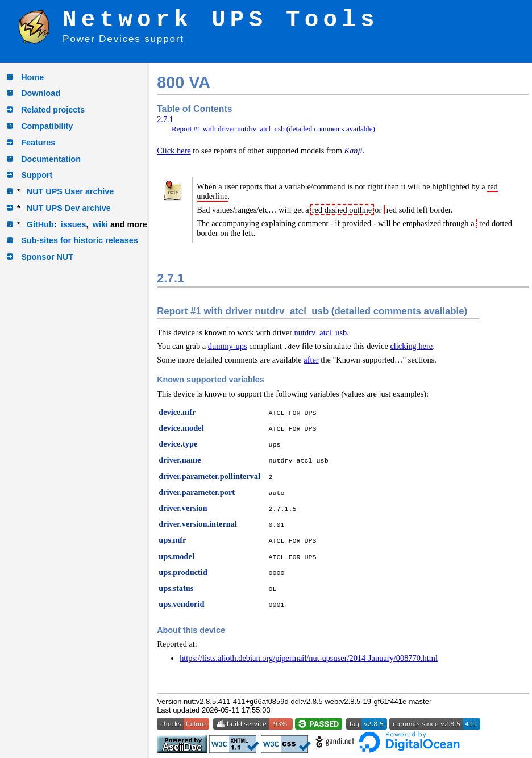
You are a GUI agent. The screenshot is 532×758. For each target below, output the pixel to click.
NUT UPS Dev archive (69, 208)
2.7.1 (165, 119)
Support (37, 175)
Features (38, 143)
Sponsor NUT (47, 257)
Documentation (51, 159)
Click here (174, 151)
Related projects (53, 110)
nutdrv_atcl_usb (321, 332)
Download (41, 93)
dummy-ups (228, 346)
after (311, 360)
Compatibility (47, 126)
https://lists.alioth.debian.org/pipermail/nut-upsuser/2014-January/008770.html (309, 658)
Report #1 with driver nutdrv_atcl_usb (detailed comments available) (273, 129)
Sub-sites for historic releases (80, 240)
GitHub (40, 224)
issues (74, 224)
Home (32, 77)
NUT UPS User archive (70, 191)
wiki (100, 224)
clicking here (411, 346)
